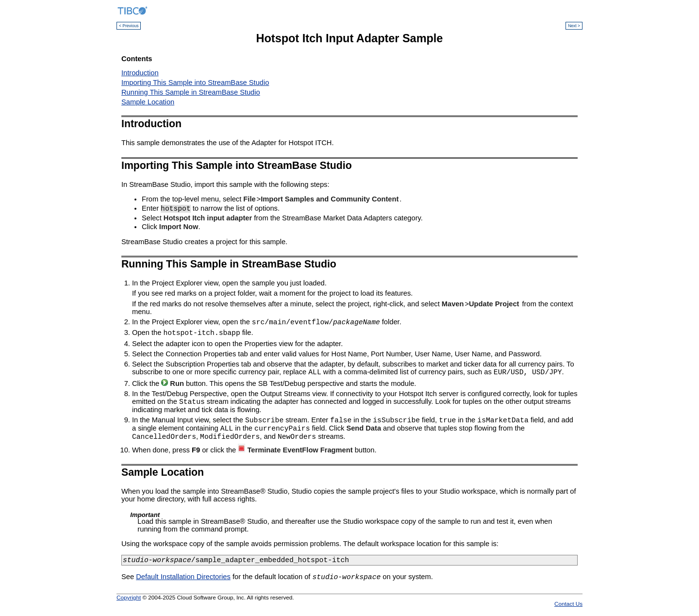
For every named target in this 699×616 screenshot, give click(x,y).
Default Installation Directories (183, 580)
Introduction (140, 73)
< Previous (129, 26)
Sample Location (148, 102)
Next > (574, 26)
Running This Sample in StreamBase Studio (191, 92)
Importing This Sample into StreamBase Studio (195, 83)
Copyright (129, 600)
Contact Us (568, 607)
